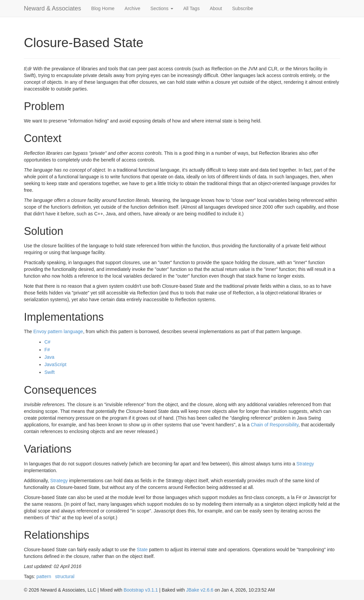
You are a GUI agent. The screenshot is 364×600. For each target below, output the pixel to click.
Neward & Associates (52, 8)
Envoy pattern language (58, 331)
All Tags (192, 8)
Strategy (305, 464)
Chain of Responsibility (275, 425)
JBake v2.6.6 (200, 590)
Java (49, 357)
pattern (44, 576)
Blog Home (103, 8)
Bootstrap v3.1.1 (141, 590)
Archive (132, 8)
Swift (49, 372)
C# (47, 342)
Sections (162, 8)
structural (65, 576)
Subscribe (243, 8)
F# (47, 350)
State (142, 550)
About (216, 8)
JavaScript (55, 364)
